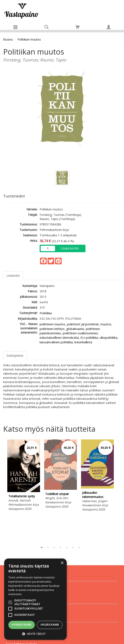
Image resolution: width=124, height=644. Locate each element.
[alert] (35, 599)
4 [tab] (60, 547)
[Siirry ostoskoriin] (78, 27)
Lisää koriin (70, 248)
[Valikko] (15, 27)
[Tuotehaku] (46, 27)
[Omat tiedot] (109, 27)
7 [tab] (79, 547)
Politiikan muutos (29, 39)
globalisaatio (75, 329)
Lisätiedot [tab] (13, 276)
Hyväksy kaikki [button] (22, 625)
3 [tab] (54, 547)
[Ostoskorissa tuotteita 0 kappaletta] (78, 28)
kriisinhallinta (83, 342)
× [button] (62, 563)
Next (119, 491)
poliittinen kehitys (52, 329)
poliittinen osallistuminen (80, 333)
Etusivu (8, 39)
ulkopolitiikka (108, 337)
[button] (35, 634)
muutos (106, 324)
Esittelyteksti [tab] (15, 356)
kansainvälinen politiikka (56, 342)
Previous (2, 491)
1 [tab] (42, 547)
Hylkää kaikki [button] (50, 625)
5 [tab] (67, 547)
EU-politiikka (89, 337)
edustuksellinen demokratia (59, 337)
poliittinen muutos (52, 324)
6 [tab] (73, 547)
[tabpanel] (24, 476)
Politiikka (46, 313)
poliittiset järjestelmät (83, 324)
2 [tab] (48, 547)
